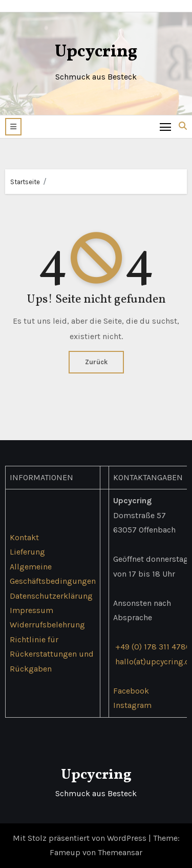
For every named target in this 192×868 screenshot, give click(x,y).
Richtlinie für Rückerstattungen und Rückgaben (52, 654)
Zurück (96, 362)
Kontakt (24, 537)
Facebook (131, 691)
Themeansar (120, 852)
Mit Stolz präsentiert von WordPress (81, 838)
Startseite (25, 182)
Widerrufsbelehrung (47, 625)
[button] (13, 127)
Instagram (132, 705)
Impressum (31, 610)
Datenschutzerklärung (51, 595)
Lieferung (27, 552)
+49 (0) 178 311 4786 (153, 647)
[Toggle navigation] (166, 126)
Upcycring (96, 52)
